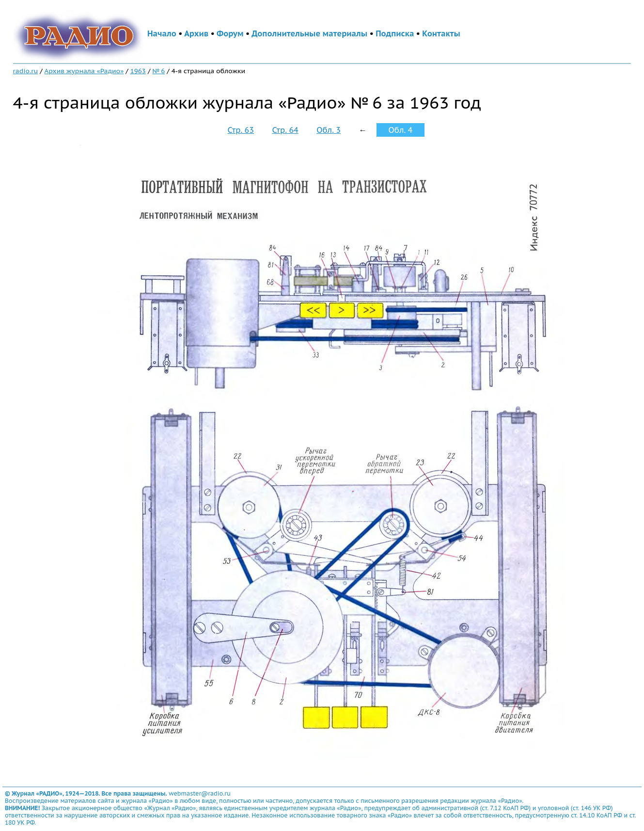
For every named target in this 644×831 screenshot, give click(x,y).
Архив (196, 33)
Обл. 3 (329, 130)
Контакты (441, 33)
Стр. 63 (241, 130)
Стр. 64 (285, 130)
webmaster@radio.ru (200, 793)
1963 (138, 71)
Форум (230, 33)
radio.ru (26, 71)
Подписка (395, 33)
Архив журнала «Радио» (84, 71)
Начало (162, 33)
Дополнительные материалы (309, 33)
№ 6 (158, 71)
